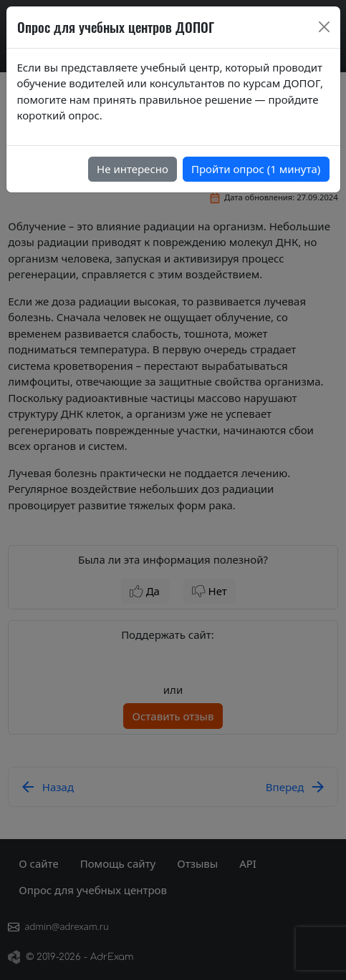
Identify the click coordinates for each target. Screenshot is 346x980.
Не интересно (133, 169)
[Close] (324, 27)
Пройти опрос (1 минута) (256, 169)
